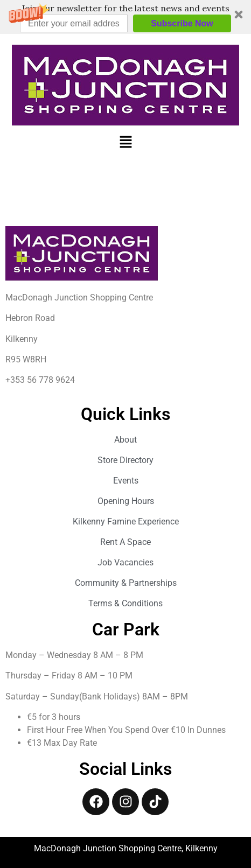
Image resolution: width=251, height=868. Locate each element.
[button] (125, 17)
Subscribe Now (182, 23)
